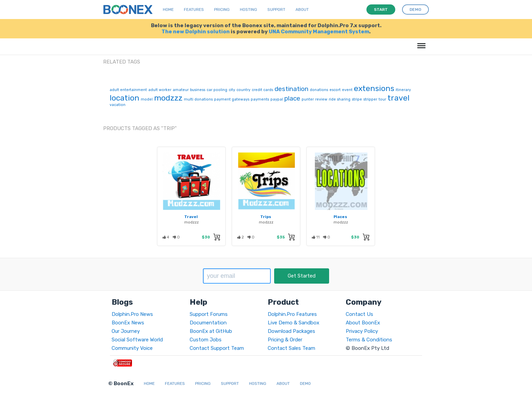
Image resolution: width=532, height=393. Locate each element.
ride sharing (340, 99)
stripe (357, 99)
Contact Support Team (217, 348)
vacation (118, 105)
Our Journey (126, 331)
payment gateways (232, 99)
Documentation (208, 323)
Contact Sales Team (291, 348)
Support (276, 10)
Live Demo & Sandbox (293, 323)
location (125, 98)
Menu (420, 42)
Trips (266, 217)
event (347, 90)
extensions (374, 88)
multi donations (198, 99)
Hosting (249, 10)
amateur (181, 90)
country (243, 90)
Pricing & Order (285, 340)
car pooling (217, 90)
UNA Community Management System (319, 32)
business (198, 90)
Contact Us (359, 314)
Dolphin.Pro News (132, 314)
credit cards (262, 90)
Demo (305, 383)
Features (194, 10)
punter (308, 99)
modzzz (168, 98)
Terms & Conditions (369, 340)
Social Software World (137, 340)
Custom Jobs (206, 340)
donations (319, 90)
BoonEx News (128, 323)
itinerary (403, 90)
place (292, 98)
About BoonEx (363, 323)
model (147, 99)
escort (335, 90)
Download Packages (291, 331)
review (321, 99)
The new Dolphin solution (196, 32)
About (302, 10)
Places (340, 217)
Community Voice (132, 348)
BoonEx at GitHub (211, 331)
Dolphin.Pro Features (292, 314)
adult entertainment (128, 90)
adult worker (160, 90)
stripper (370, 99)
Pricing (222, 10)
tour (382, 99)
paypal (277, 99)
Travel (191, 217)
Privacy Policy (362, 331)
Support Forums (209, 314)
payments (260, 99)
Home (168, 10)
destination (291, 89)
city (232, 90)
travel (398, 98)
